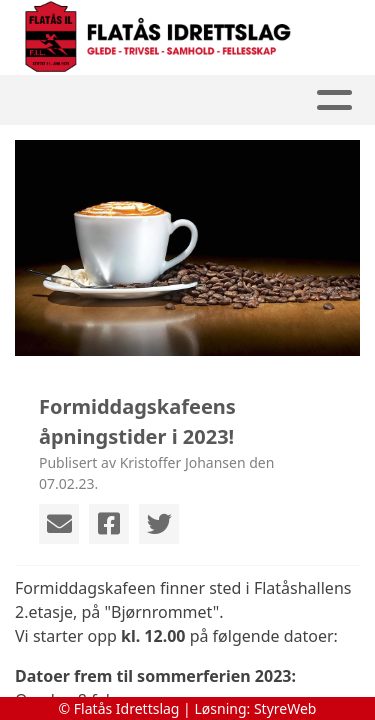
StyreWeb (285, 708)
